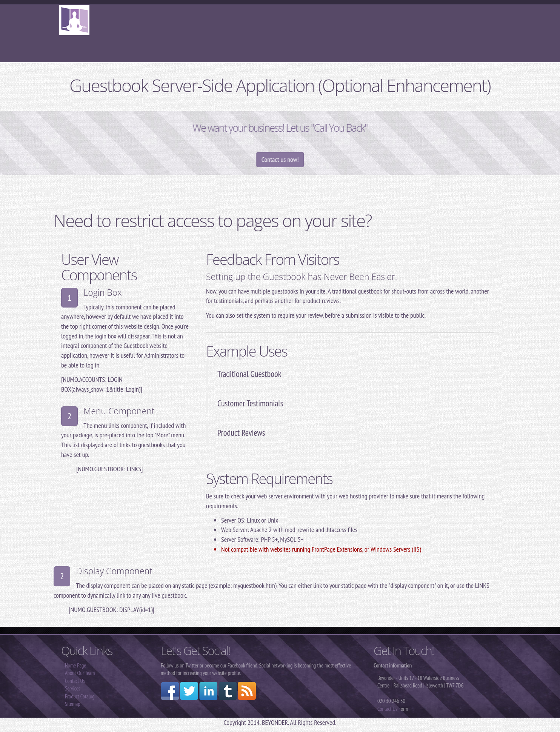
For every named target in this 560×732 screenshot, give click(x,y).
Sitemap (72, 704)
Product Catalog (80, 696)
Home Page (75, 665)
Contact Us (75, 681)
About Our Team (80, 673)
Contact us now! (295, 159)
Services (72, 688)
